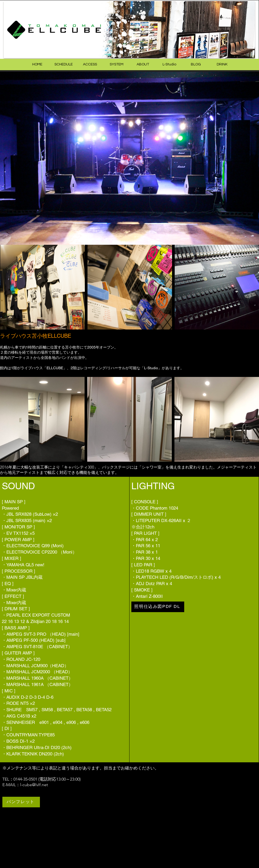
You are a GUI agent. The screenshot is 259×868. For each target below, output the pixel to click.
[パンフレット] (21, 802)
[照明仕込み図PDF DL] (158, 607)
